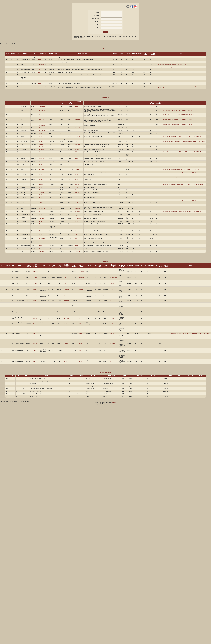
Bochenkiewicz (42, 147)
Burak (39, 57)
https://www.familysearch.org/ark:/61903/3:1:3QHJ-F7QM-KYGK (177, 125)
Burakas (35, 318)
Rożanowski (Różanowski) (42, 125)
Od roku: (97, 25)
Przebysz (77, 169)
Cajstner (77, 249)
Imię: (98, 12)
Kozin (76, 234)
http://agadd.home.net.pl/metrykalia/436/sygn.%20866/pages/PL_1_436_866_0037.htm (183, 152)
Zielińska (41, 202)
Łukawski (41, 155)
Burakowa (41, 149)
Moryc (76, 246)
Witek (76, 224)
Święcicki (35, 296)
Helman (111, 323)
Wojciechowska (113, 277)
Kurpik (34, 312)
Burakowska (42, 110)
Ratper (80, 344)
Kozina (77, 221)
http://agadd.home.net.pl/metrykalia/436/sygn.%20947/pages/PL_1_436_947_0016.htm (183, 211)
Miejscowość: (95, 19)
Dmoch (34, 350)
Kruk (76, 142)
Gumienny (41, 192)
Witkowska (77, 144)
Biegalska (77, 192)
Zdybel (80, 361)
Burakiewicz (41, 65)
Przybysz (77, 177)
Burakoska (41, 169)
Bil (75, 162)
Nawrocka (66, 323)
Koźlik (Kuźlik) (42, 238)
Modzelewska (42, 227)
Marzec (111, 305)
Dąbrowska (112, 284)
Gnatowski (41, 172)
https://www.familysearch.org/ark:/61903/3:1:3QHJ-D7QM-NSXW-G (178, 115)
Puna (76, 197)
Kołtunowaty (42, 107)
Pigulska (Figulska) (77, 214)
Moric (80, 356)
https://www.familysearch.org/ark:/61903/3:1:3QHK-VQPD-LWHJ (173, 65)
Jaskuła (77, 202)
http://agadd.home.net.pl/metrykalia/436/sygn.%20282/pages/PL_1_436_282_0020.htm (183, 177)
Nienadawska (113, 329)
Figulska (65, 361)
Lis (76, 227)
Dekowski (41, 152)
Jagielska (81, 284)
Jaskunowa (66, 318)
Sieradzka (81, 296)
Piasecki (41, 133)
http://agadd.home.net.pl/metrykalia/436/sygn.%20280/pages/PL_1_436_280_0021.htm (183, 172)
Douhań (65, 305)
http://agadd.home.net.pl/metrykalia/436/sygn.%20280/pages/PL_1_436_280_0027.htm (183, 169)
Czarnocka (77, 120)
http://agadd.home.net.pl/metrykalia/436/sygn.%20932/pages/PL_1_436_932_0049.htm (178, 67)
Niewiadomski (42, 130)
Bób (76, 231)
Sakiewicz (77, 238)
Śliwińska (77, 139)
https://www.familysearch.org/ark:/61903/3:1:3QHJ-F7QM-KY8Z (177, 120)
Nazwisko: (96, 16)
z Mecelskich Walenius (81, 312)
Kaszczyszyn (66, 301)
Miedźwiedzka (67, 296)
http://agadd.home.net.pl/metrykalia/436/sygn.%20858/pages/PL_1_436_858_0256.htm (183, 137)
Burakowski (41, 75)
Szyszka (112, 318)
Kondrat (77, 172)
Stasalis (41, 205)
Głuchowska (81, 329)
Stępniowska (81, 277)
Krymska (77, 147)
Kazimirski (35, 284)
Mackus (35, 323)
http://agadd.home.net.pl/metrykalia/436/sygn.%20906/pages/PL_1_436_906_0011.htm (183, 200)
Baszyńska (41, 128)
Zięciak (41, 249)
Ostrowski (41, 211)
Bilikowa (77, 149)
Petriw (76, 167)
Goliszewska (81, 271)
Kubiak (80, 318)
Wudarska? (66, 344)
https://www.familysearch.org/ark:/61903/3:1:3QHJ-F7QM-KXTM (177, 110)
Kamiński (35, 333)
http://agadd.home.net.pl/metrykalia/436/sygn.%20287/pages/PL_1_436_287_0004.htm (183, 185)
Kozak (111, 361)
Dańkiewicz (35, 277)
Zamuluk (35, 301)
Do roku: (97, 28)
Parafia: (97, 22)
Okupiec (41, 195)
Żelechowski (36, 337)
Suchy (34, 305)
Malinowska (78, 159)
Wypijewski (42, 251)
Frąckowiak (78, 251)
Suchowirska (113, 337)
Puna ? (77, 164)
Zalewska (81, 290)
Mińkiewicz (41, 159)
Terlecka (65, 337)
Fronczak (41, 224)
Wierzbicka (77, 200)
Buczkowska (113, 344)
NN (40, 115)
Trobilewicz (78, 152)
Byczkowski (42, 120)
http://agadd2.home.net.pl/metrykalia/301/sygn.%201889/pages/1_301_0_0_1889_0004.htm (184, 142)
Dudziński (41, 144)
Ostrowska (41, 67)
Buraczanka (78, 137)
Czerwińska (112, 290)
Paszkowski (42, 218)
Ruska (76, 107)
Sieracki (35, 290)
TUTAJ (114, 403)
